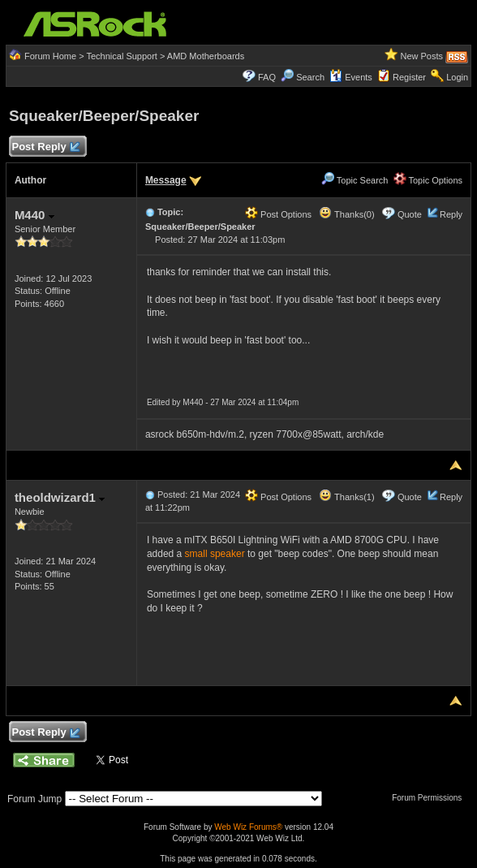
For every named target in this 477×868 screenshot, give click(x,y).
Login (457, 77)
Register (409, 77)
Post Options (278, 214)
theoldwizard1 (60, 497)
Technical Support (121, 56)
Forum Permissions (431, 798)
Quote (410, 214)
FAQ (267, 77)
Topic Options (428, 180)
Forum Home (50, 56)
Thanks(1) (346, 497)
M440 (34, 215)
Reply (451, 214)
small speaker (215, 554)
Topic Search (355, 180)
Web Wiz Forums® (248, 827)
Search (310, 77)
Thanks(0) (346, 214)
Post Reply (45, 147)
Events (351, 77)
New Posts (421, 56)
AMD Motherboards (206, 56)
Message (166, 180)
